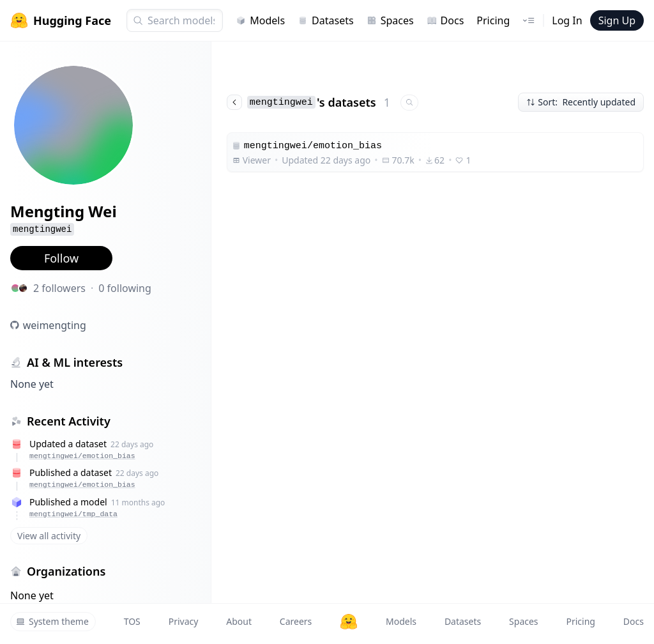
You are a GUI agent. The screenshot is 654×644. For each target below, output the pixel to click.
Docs (445, 20)
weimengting (55, 325)
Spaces (390, 20)
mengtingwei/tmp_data (73, 514)
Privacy (184, 621)
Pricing (493, 20)
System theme (52, 621)
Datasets (326, 20)
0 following (125, 288)
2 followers (59, 288)
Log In (567, 20)
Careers (296, 621)
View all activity (49, 536)
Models (260, 20)
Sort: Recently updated (581, 102)
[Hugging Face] (349, 622)
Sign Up (617, 20)
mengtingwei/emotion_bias (82, 456)
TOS (132, 621)
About (239, 621)
